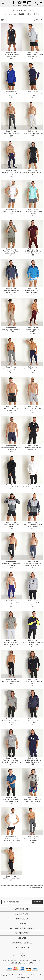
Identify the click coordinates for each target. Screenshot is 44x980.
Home (12, 10)
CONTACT (38, 960)
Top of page (22, 947)
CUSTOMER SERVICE (26, 960)
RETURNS (14, 960)
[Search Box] (36, 3)
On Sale (22, 938)
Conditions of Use (23, 977)
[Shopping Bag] (41, 3)
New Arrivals (22, 909)
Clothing (22, 923)
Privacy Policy (38, 975)
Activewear (22, 914)
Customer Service (22, 943)
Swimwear (22, 919)
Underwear (22, 933)
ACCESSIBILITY (16, 963)
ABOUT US (5, 960)
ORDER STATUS (28, 963)
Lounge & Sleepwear (22, 928)
